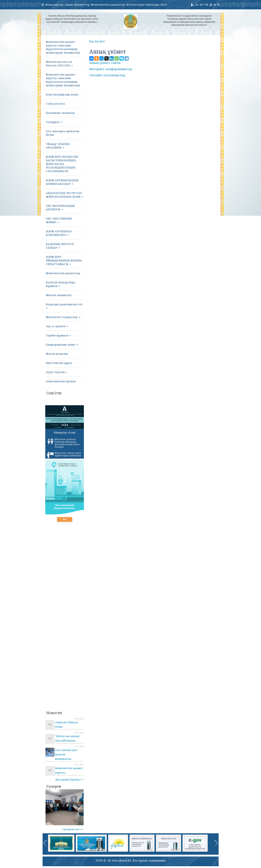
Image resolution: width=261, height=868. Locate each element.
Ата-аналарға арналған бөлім (63, 133)
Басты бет (97, 41)
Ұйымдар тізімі (65, 432)
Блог (164, 4)
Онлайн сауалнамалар (107, 75)
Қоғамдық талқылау (60, 113)
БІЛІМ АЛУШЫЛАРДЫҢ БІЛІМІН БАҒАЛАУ (62, 182)
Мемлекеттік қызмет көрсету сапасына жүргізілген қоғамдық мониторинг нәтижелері (63, 47)
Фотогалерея (135, 4)
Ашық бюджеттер (77, 4)
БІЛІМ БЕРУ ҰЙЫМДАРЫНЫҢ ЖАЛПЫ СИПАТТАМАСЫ (64, 260)
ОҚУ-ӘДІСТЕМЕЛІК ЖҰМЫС (59, 220)
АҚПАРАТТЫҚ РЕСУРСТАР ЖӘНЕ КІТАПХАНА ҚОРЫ (64, 195)
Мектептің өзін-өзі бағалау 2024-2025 (59, 63)
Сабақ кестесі (55, 104)
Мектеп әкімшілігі (59, 295)
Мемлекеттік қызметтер (108, 4)
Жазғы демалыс (57, 354)
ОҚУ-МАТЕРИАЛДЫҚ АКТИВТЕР (60, 207)
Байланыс (153, 4)
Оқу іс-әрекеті (57, 326)
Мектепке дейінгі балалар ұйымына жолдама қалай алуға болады (63, 443)
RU (202, 4)
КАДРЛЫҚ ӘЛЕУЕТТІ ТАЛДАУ (60, 246)
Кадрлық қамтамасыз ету (64, 305)
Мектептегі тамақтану (63, 317)
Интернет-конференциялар (111, 69)
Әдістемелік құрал (59, 363)
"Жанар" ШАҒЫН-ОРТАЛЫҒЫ (58, 146)
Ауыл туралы (56, 372)
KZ (197, 4)
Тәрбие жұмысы (58, 335)
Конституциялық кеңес (62, 94)
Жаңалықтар (54, 4)
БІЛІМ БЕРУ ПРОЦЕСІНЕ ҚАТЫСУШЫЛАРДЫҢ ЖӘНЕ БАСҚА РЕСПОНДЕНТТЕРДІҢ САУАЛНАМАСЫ (62, 164)
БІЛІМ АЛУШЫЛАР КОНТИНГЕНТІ (59, 233)
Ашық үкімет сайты (105, 63)
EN (206, 4)
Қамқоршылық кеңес (62, 344)
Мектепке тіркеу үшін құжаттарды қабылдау (64, 455)
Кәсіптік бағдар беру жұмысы (61, 284)
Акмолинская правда (61, 381)
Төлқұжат (54, 122)
